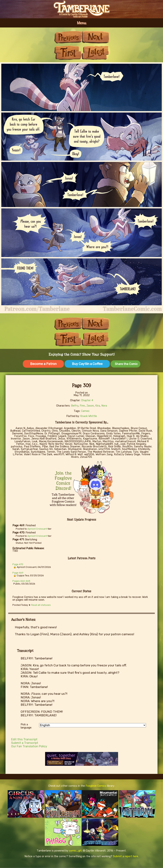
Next (95, 37)
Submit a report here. (126, 856)
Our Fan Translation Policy (29, 746)
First (68, 53)
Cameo (85, 411)
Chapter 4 (87, 400)
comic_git (75, 851)
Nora (104, 406)
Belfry (75, 406)
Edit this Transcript (24, 739)
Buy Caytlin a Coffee (87, 364)
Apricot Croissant (37, 529)
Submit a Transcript (25, 743)
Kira (98, 406)
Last (95, 53)
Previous (68, 37)
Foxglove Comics (96, 786)
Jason (90, 406)
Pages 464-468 (21, 581)
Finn (82, 406)
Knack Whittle (89, 416)
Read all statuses (41, 605)
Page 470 (18, 564)
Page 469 (18, 573)
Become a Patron (43, 364)
